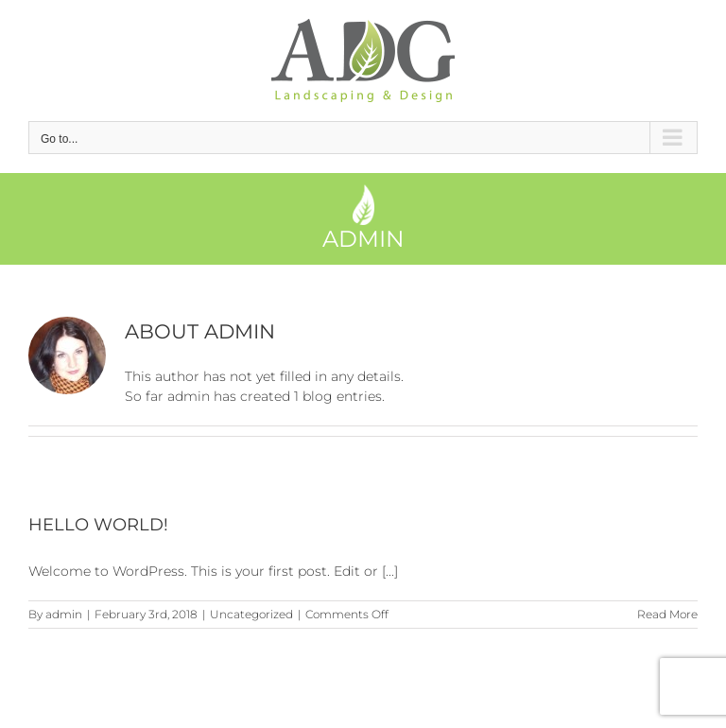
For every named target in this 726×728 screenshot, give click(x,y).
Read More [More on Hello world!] (667, 614)
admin (64, 614)
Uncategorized (251, 614)
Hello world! (98, 525)
